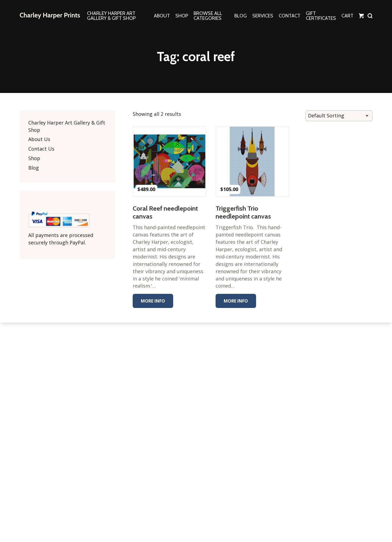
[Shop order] (339, 116)
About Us (39, 139)
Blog (34, 168)
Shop (34, 158)
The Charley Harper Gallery (50, 16)
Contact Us (41, 149)
